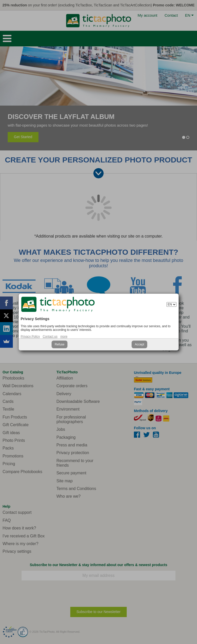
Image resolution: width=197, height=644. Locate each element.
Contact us (50, 336)
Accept (139, 344)
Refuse (60, 344)
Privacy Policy (30, 336)
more (64, 336)
